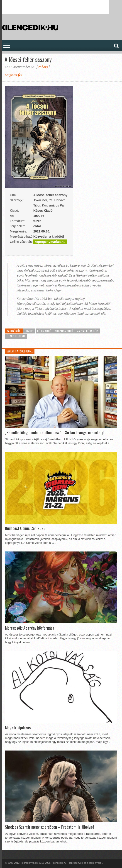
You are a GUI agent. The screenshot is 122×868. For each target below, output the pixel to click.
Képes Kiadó (44, 331)
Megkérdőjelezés (18, 728)
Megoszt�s (13, 75)
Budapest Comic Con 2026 (25, 528)
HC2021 (29, 331)
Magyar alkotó (64, 331)
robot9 (43, 67)
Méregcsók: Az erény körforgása (30, 628)
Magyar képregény (88, 331)
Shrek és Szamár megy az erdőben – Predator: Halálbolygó (50, 827)
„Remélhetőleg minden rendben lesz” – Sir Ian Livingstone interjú (55, 433)
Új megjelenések (16, 336)
